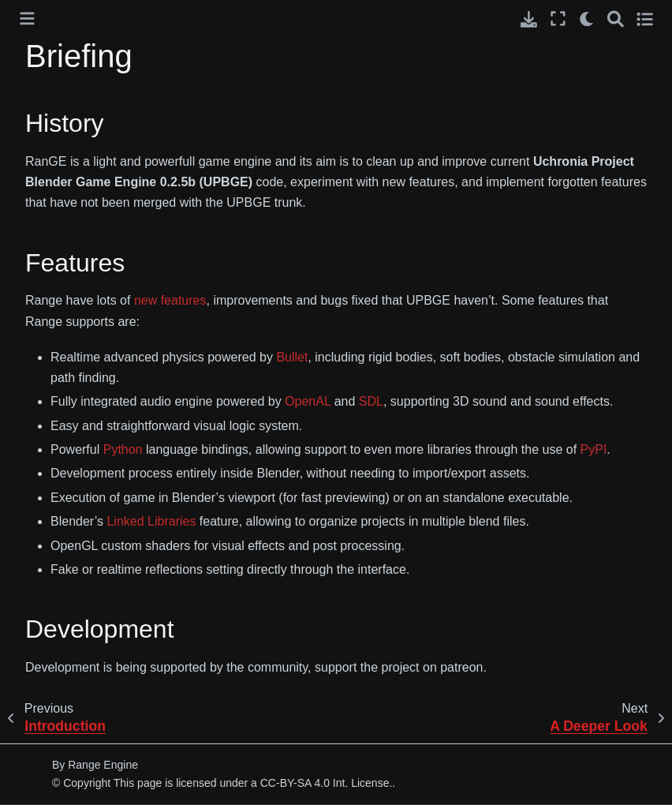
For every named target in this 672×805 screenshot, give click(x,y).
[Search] (616, 19)
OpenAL (308, 401)
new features (170, 300)
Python (123, 449)
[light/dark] (587, 19)
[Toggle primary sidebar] (27, 19)
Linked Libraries (151, 521)
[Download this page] (529, 19)
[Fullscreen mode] (558, 19)
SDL (371, 401)
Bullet (292, 357)
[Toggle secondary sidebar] (645, 19)
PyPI (594, 449)
